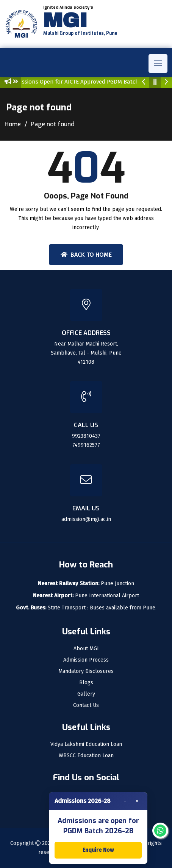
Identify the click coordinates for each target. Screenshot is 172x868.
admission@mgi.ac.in (86, 519)
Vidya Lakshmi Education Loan (86, 744)
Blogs (86, 683)
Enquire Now (98, 850)
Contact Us (86, 705)
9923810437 (86, 436)
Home (13, 124)
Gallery (86, 694)
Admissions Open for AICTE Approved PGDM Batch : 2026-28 (89, 82)
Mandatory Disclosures (86, 671)
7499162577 (86, 445)
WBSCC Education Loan (86, 756)
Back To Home (86, 255)
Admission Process (86, 660)
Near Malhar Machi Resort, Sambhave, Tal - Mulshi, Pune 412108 (86, 353)
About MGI (86, 649)
